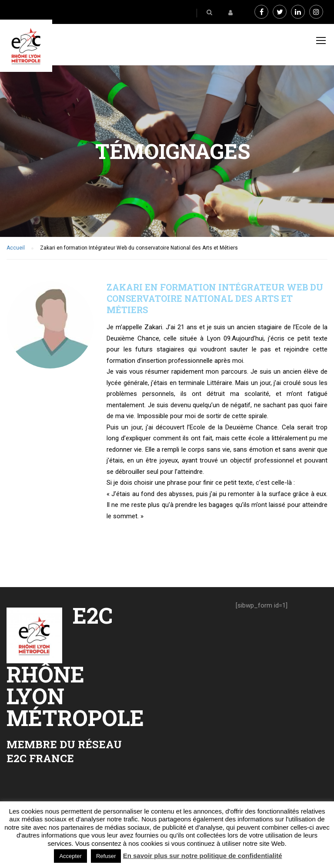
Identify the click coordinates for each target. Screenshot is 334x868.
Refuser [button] (106, 856)
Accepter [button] (70, 856)
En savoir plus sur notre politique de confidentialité (203, 856)
